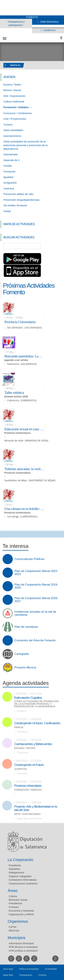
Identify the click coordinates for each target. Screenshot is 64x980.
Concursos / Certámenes (18, 113)
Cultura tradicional (14, 101)
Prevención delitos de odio (18, 194)
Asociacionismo (12, 136)
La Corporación (20, 860)
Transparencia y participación (16, 23)
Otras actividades (13, 130)
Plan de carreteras (26, 627)
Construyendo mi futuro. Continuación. (37, 723)
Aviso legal (8, 969)
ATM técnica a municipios (23, 947)
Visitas (7, 211)
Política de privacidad (29, 969)
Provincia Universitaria (20, 322)
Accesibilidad (51, 969)
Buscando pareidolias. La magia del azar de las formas (24, 356)
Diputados (15, 869)
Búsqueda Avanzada (56, 246)
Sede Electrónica (49, 22)
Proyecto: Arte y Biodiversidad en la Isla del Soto (36, 808)
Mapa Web (8, 975)
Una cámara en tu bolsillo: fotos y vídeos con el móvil (24, 509)
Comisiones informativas (23, 880)
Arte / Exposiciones (14, 96)
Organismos (18, 921)
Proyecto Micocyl (25, 668)
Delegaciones (16, 872)
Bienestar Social (18, 900)
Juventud (9, 188)
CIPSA (13, 927)
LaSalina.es (49, 30)
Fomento (14, 907)
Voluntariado (10, 154)
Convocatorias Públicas (29, 559)
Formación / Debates (16, 107)
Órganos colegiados (20, 876)
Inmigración (10, 183)
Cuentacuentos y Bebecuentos (33, 744)
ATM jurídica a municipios (23, 951)
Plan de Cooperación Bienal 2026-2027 (36, 600)
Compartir (4, 534)
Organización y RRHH (21, 914)
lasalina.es (15, 65)
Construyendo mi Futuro (29, 765)
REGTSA (14, 931)
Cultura (13, 896)
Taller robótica (14, 392)
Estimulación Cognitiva (28, 698)
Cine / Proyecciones (15, 119)
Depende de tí (11, 160)
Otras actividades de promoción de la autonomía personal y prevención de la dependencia (26, 145)
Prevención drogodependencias (21, 200)
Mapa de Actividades (19, 224)
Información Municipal (21, 943)
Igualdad (8, 177)
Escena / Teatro (12, 85)
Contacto (42, 975)
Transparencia (26, 975)
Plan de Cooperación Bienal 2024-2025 (36, 586)
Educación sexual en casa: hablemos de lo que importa (24, 429)
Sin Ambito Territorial (15, 205)
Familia (8, 166)
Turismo (8, 125)
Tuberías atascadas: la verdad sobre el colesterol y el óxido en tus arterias (24, 469)
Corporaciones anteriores (23, 883)
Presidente (15, 865)
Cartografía (22, 654)
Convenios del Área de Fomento (35, 640)
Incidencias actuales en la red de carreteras (35, 613)
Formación (9, 171)
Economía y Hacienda (21, 911)
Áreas (13, 891)
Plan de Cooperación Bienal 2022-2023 (36, 573)
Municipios (17, 938)
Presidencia (15, 903)
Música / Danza (12, 90)
